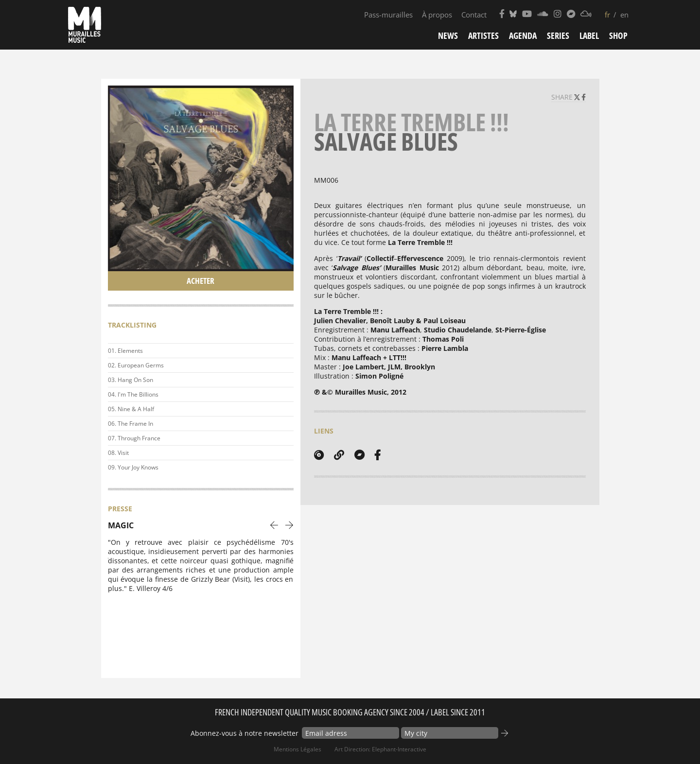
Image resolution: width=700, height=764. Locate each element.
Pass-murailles (388, 15)
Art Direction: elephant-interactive (380, 749)
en (624, 15)
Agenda (523, 35)
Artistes (483, 35)
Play (284, 351)
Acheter (201, 281)
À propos (437, 15)
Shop (618, 35)
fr (607, 15)
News (448, 35)
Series (558, 35)
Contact (474, 15)
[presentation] (274, 525)
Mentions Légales (297, 749)
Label (589, 35)
